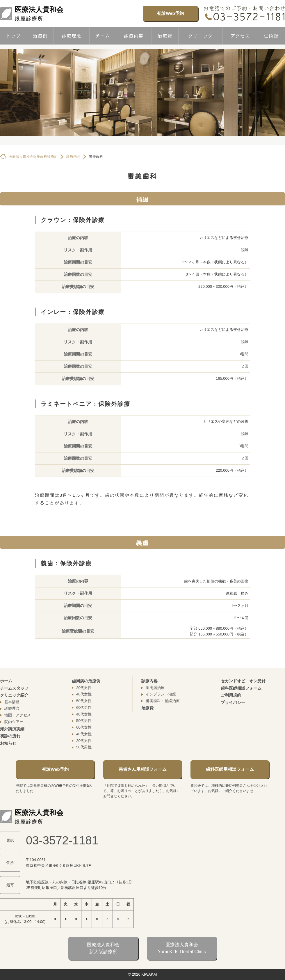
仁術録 (271, 36)
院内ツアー (14, 722)
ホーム (6, 681)
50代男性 (84, 721)
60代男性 (84, 708)
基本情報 (12, 702)
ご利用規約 (231, 695)
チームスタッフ (14, 688)
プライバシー (233, 702)
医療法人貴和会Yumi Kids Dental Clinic (182, 948)
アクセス (240, 36)
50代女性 (84, 701)
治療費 (165, 36)
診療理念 (72, 36)
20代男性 (84, 688)
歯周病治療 (155, 688)
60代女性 (84, 727)
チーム (103, 36)
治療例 (40, 36)
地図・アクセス (18, 715)
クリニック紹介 (14, 695)
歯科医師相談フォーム (241, 688)
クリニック (201, 36)
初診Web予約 (170, 13)
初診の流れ (10, 736)
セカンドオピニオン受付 (243, 681)
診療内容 (134, 36)
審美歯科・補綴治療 (163, 701)
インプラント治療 (161, 694)
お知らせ (8, 743)
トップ (14, 36)
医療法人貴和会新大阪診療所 (103, 948)
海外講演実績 (12, 729)
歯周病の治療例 (86, 681)
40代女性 (84, 694)
